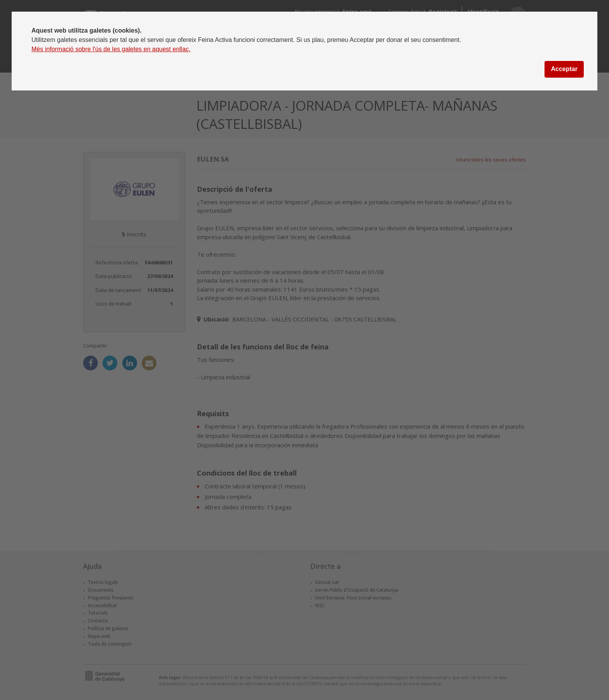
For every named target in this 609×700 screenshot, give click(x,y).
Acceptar (564, 69)
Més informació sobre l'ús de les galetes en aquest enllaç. (111, 49)
